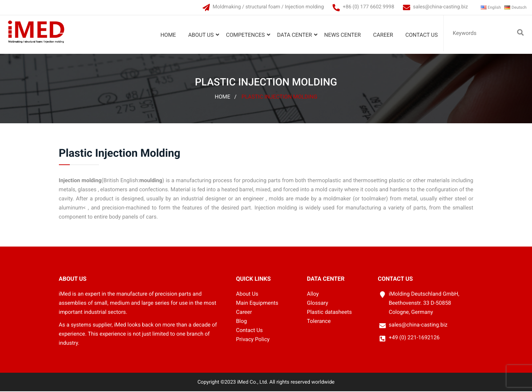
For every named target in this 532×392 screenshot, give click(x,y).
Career (381, 35)
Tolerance (319, 322)
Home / (226, 97)
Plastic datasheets (329, 313)
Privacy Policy (253, 340)
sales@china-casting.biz (430, 7)
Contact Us (420, 35)
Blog (241, 322)
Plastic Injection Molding (279, 97)
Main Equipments (257, 304)
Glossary (317, 304)
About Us (199, 35)
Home (166, 35)
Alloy (313, 295)
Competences (243, 35)
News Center (341, 35)
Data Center (293, 35)
